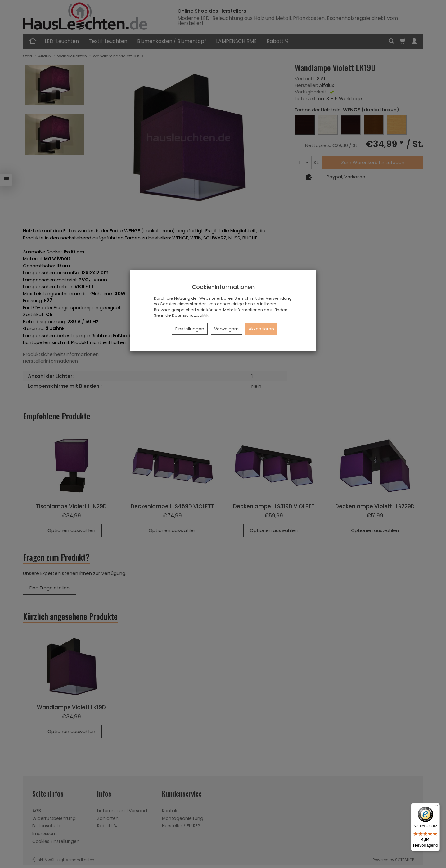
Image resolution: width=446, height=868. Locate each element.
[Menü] (436, 807)
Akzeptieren (261, 329)
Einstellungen (190, 329)
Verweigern (226, 329)
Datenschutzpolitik (190, 315)
